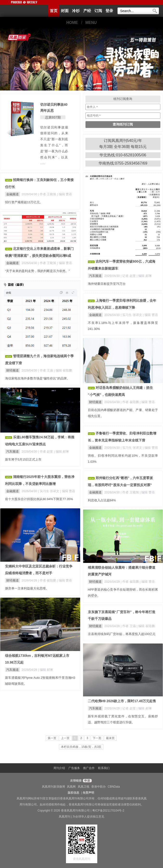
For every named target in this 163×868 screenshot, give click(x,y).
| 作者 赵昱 (46, 451)
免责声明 (88, 793)
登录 (109, 11)
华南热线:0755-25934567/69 (123, 163)
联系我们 (104, 768)
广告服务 (74, 768)
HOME (72, 23)
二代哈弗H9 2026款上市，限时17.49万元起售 (122, 701)
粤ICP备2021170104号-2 (108, 811)
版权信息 (73, 793)
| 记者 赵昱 (129, 276)
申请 (87, 781)
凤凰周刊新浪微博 (53, 787)
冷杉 (76, 11)
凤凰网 (71, 787)
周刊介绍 (59, 768)
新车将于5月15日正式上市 (23, 459)
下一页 (97, 738)
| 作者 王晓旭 (48, 194)
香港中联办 (98, 787)
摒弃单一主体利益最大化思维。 (27, 588)
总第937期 (53, 117)
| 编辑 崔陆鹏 (63, 370)
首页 (54, 11)
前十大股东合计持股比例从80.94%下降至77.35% (39, 499)
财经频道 (13, 370)
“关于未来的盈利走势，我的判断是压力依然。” (37, 271)
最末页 (110, 738)
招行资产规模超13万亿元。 (24, 202)
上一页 (65, 738)
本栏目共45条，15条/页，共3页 (81, 747)
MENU (91, 23)
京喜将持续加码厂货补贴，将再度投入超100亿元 (122, 634)
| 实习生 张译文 (132, 315)
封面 (65, 11)
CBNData (114, 787)
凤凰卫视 (84, 787)
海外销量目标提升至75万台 (107, 284)
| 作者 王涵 (46, 370)
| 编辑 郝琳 (144, 276)
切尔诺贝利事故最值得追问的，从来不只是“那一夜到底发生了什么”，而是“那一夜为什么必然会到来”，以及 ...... (54, 145)
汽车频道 (95, 276)
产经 (87, 11)
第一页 (52, 738)
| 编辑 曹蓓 (65, 194)
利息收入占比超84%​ (102, 500)
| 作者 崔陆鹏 (130, 402)
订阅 (98, 11)
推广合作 (89, 768)
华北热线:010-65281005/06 (123, 155)
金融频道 (13, 194)
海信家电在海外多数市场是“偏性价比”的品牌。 (37, 378)
